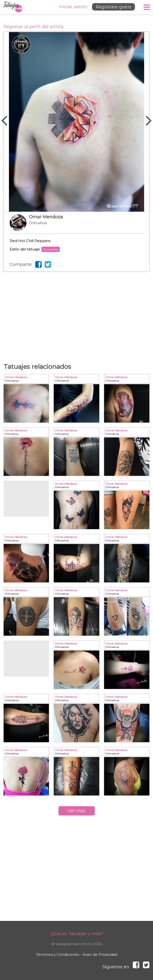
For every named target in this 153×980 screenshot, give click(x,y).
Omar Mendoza (76, 225)
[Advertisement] (76, 310)
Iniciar (72, 7)
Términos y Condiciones (57, 954)
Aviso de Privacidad (100, 954)
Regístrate (113, 7)
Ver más (77, 811)
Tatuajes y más (13, 7)
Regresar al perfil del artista (33, 27)
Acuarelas (51, 249)
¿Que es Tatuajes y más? (76, 934)
